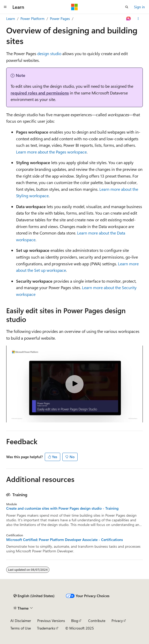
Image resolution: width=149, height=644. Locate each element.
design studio (49, 53)
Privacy (117, 621)
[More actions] (138, 19)
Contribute (97, 621)
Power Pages (60, 19)
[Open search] (127, 7)
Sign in (139, 7)
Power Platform (32, 19)
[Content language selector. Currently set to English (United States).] (34, 596)
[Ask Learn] (129, 19)
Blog (75, 621)
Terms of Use (21, 628)
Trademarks (46, 628)
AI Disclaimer (21, 621)
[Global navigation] (5, 7)
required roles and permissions (40, 93)
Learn (11, 19)
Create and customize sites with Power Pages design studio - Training (62, 508)
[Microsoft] (74, 7)
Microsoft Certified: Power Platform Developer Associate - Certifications (65, 540)
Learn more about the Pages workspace (51, 152)
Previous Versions (51, 621)
